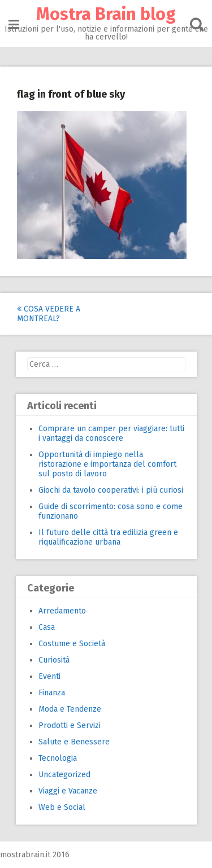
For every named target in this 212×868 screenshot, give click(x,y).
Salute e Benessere (74, 742)
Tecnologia (58, 758)
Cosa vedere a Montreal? (49, 314)
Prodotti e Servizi (70, 725)
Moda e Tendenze (70, 709)
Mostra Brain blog (106, 14)
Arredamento (62, 611)
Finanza (52, 693)
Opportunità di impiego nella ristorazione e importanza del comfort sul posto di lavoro (107, 464)
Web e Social (62, 807)
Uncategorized (64, 775)
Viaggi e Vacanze (68, 791)
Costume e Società (72, 644)
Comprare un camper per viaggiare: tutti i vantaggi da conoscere (111, 433)
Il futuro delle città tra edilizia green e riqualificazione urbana (108, 537)
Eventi (49, 676)
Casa (47, 627)
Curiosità (54, 660)
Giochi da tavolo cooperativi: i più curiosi (111, 490)
